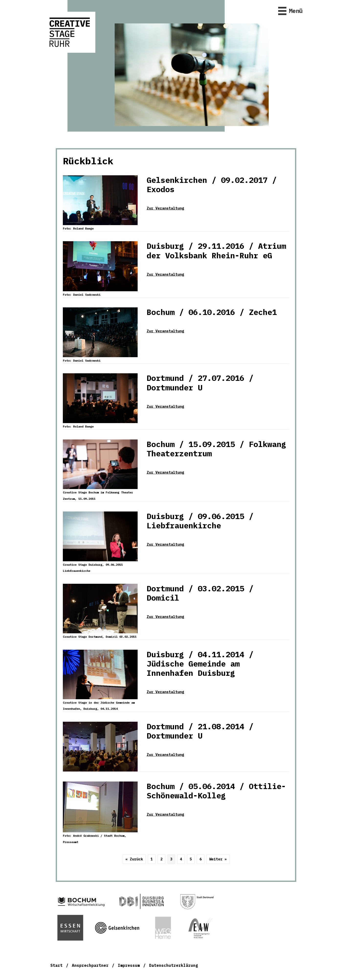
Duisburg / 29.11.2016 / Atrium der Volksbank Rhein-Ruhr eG (216, 250)
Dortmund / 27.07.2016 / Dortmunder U (200, 383)
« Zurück (134, 859)
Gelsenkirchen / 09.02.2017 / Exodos (212, 185)
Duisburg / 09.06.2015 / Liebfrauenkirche (200, 521)
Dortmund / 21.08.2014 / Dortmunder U (200, 731)
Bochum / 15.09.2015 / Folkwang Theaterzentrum (216, 449)
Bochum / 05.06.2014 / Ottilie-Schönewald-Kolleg (216, 791)
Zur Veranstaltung (165, 208)
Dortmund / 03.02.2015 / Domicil (200, 593)
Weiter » (218, 859)
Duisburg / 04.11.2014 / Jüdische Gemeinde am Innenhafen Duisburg (200, 664)
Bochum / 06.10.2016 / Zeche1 (212, 312)
